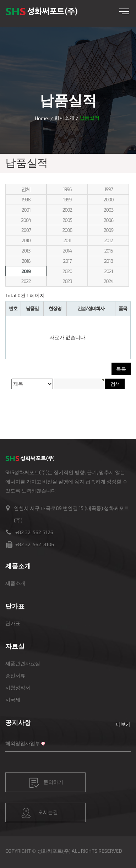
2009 (108, 230)
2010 (26, 240)
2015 (108, 251)
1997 (108, 189)
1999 (67, 199)
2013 (26, 251)
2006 (108, 220)
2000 (109, 199)
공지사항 (18, 722)
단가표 (13, 623)
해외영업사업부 (23, 743)
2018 (108, 261)
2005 (67, 220)
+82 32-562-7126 (34, 532)
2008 (67, 230)
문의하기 (46, 783)
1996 (67, 189)
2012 (108, 240)
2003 (108, 210)
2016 (26, 261)
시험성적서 (18, 687)
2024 (108, 281)
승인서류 (15, 675)
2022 (26, 281)
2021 (108, 271)
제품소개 (15, 583)
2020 (67, 271)
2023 (67, 281)
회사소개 (64, 118)
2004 (26, 220)
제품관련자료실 (23, 663)
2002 (67, 210)
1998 (26, 199)
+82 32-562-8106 (35, 544)
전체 (26, 189)
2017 (67, 261)
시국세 (13, 699)
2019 (26, 271)
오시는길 (39, 813)
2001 (26, 210)
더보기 (123, 724)
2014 (67, 251)
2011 (67, 240)
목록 (121, 369)
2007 (26, 230)
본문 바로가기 (0, 0)
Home (41, 118)
